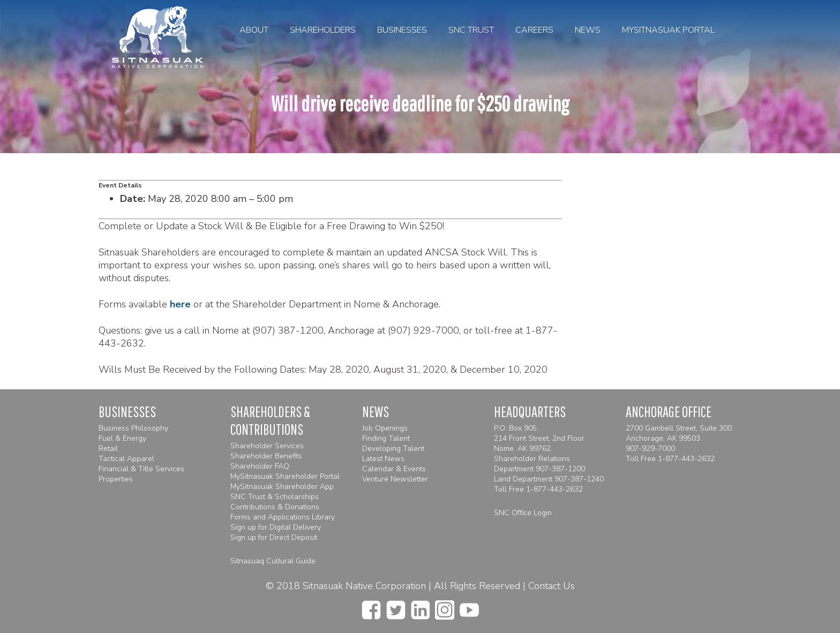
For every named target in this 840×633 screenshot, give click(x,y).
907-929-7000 (650, 449)
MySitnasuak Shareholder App (282, 487)
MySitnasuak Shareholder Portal (285, 476)
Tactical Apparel (126, 459)
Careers (534, 30)
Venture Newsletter (395, 479)
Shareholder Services (267, 446)
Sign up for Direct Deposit (274, 537)
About (254, 30)
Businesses (402, 30)
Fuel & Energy (122, 438)
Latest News (383, 459)
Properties (116, 479)
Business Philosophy (133, 428)
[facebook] (371, 607)
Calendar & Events (394, 469)
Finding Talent (386, 438)
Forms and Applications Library (283, 517)
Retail (108, 449)
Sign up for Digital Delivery (276, 527)
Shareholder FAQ (260, 466)
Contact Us (552, 586)
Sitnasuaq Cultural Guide (273, 561)
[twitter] (396, 607)
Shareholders (323, 30)
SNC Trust (471, 30)
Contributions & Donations (275, 507)
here (180, 304)
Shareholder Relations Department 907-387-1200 (539, 464)
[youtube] (469, 607)
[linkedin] (420, 607)
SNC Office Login (523, 513)
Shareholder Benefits (266, 456)
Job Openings (385, 428)
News (588, 30)
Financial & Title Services (141, 469)
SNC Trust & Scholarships (275, 497)
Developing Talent (393, 449)
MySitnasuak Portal (668, 30)
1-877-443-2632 (554, 489)
